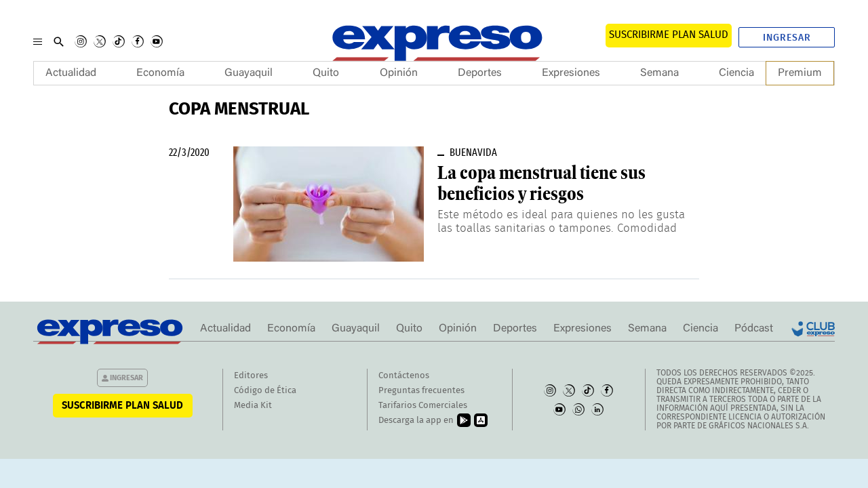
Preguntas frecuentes (421, 391)
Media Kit (253, 406)
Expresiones (571, 73)
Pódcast (754, 329)
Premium (800, 73)
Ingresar (787, 38)
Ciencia (736, 73)
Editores (251, 376)
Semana (659, 73)
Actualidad (71, 73)
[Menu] (38, 41)
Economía (160, 73)
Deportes (480, 73)
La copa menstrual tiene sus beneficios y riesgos (541, 183)
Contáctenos (404, 376)
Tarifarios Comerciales (423, 406)
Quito (326, 73)
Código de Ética (265, 391)
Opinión (399, 73)
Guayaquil (249, 73)
